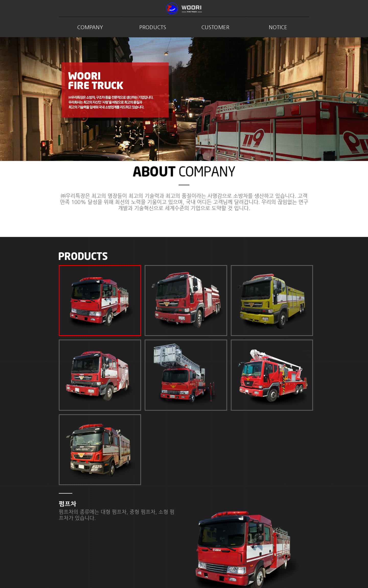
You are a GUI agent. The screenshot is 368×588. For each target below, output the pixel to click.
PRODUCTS (153, 27)
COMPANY (90, 27)
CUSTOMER (215, 27)
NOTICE (278, 27)
